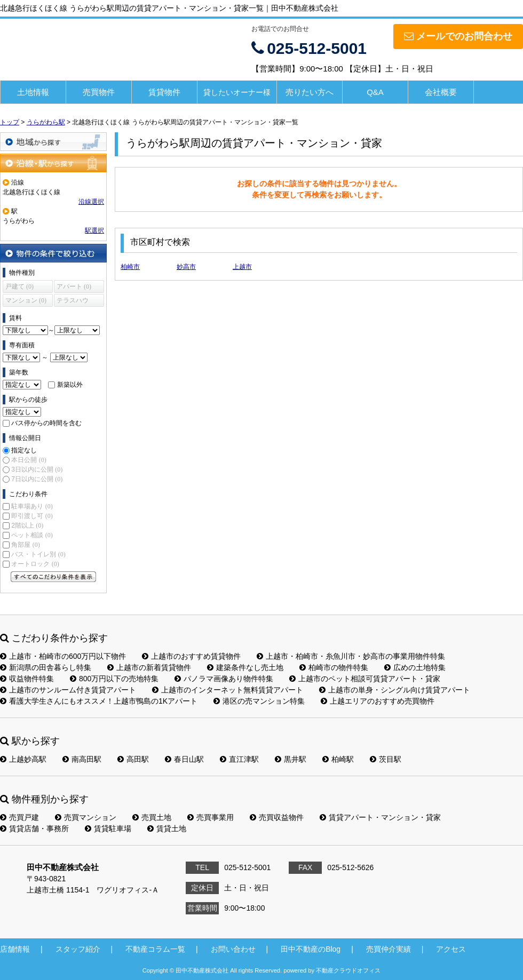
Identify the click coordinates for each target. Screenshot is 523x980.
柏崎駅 (338, 759)
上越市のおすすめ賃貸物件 (191, 656)
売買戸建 (19, 817)
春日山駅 (184, 759)
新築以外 (70, 385)
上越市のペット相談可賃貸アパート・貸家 (365, 679)
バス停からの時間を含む (46, 423)
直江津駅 (239, 759)
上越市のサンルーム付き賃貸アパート (68, 690)
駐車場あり (32, 506)
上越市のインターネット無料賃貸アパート (228, 690)
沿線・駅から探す (53, 163)
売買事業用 (211, 817)
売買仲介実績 (389, 949)
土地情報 (33, 92)
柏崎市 (130, 267)
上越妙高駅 (23, 759)
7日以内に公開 (37, 479)
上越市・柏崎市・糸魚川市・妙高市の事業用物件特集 (351, 656)
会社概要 (441, 92)
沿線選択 (91, 202)
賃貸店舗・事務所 (34, 828)
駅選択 (94, 230)
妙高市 (186, 267)
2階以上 (27, 525)
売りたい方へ (310, 92)
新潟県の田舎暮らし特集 (46, 667)
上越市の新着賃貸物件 (149, 667)
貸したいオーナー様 (237, 92)
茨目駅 (386, 759)
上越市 (242, 267)
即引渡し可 (32, 516)
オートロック (35, 564)
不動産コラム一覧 (155, 949)
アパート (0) (74, 286)
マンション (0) (26, 300)
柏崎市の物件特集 (334, 667)
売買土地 (152, 817)
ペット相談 (32, 535)
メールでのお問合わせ (458, 36)
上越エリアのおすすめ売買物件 (378, 701)
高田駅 (133, 759)
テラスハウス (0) (73, 302)
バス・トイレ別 (38, 554)
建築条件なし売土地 (245, 667)
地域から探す (53, 142)
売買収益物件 (277, 817)
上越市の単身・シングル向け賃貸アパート (395, 690)
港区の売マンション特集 (259, 701)
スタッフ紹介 (78, 949)
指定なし (24, 450)
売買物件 (99, 92)
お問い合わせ (233, 949)
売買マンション (86, 817)
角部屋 (25, 545)
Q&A (375, 92)
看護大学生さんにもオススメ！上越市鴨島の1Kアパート (99, 701)
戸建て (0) (19, 286)
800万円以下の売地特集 (114, 679)
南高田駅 (82, 759)
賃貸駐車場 (108, 828)
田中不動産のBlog (311, 949)
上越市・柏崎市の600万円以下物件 (63, 656)
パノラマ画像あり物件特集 (224, 679)
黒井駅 (291, 759)
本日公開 (29, 460)
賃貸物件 (164, 92)
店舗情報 (15, 949)
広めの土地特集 (415, 667)
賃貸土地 (167, 828)
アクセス (451, 949)
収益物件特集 (27, 679)
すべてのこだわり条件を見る (53, 577)
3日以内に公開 (37, 469)
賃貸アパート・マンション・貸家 (380, 817)
